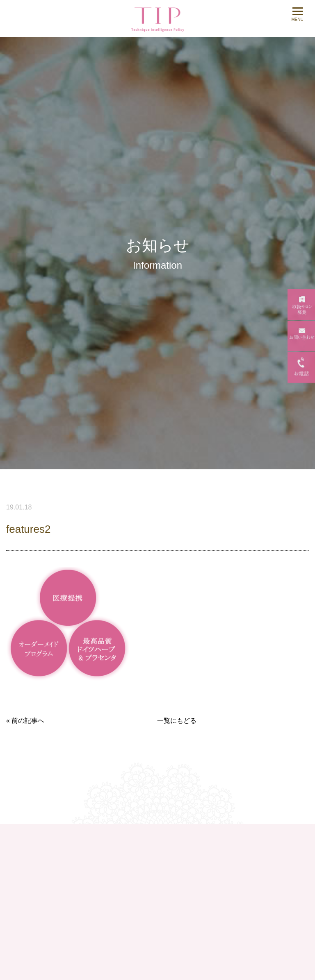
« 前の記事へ (25, 721)
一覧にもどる (177, 721)
